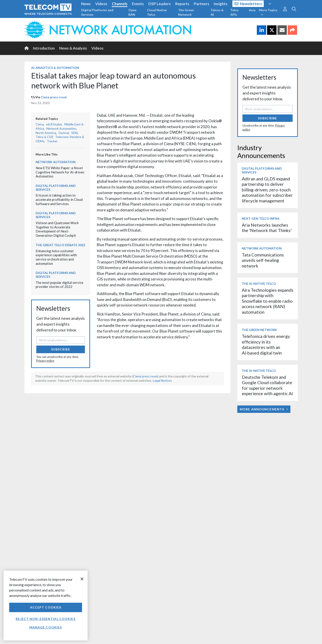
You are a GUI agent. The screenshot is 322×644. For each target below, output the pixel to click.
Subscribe (61, 349)
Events (138, 4)
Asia (252, 10)
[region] (46, 606)
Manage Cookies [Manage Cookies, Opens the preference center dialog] (46, 627)
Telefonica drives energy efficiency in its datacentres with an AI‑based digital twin (266, 344)
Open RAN (132, 12)
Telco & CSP (44, 137)
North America (46, 133)
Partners (202, 4)
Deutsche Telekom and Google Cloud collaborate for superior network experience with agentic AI (267, 385)
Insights (221, 4)
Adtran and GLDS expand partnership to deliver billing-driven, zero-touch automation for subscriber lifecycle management (267, 190)
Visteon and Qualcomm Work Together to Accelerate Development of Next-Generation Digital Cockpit (57, 229)
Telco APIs (234, 12)
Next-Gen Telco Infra (261, 218)
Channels (120, 4)
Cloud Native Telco (157, 12)
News (86, 4)
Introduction (44, 48)
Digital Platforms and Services (97, 12)
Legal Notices (162, 380)
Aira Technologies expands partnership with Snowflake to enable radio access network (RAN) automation (268, 301)
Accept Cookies (46, 607)
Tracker (52, 141)
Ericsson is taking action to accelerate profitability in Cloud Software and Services (59, 199)
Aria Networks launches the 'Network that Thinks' (267, 228)
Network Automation (61, 128)
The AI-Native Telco (259, 284)
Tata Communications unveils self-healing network (263, 260)
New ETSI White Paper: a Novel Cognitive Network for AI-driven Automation (60, 172)
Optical (64, 133)
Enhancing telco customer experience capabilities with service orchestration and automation (56, 257)
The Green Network (186, 12)
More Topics (268, 12)
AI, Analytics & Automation (55, 68)
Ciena (40, 124)
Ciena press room (54, 97)
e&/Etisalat (54, 124)
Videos (101, 4)
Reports (182, 4)
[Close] (82, 579)
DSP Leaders (160, 4)
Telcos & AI (217, 12)
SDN (74, 133)
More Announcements (264, 409)
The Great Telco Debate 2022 (60, 245)
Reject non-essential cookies (45, 619)
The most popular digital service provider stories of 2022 (59, 285)
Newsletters (248, 4)
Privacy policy (45, 361)
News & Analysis (73, 48)
